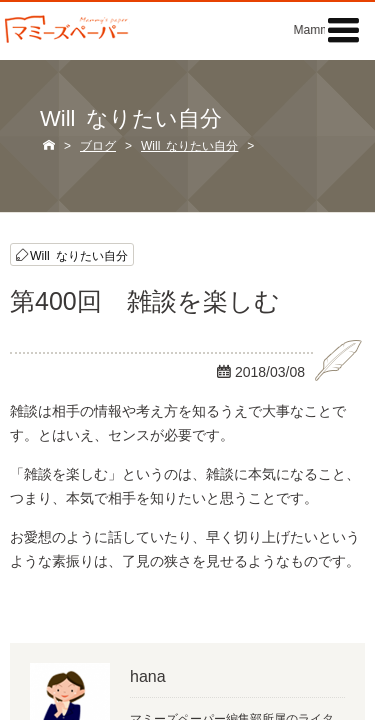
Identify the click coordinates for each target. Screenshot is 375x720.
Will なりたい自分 (79, 254)
